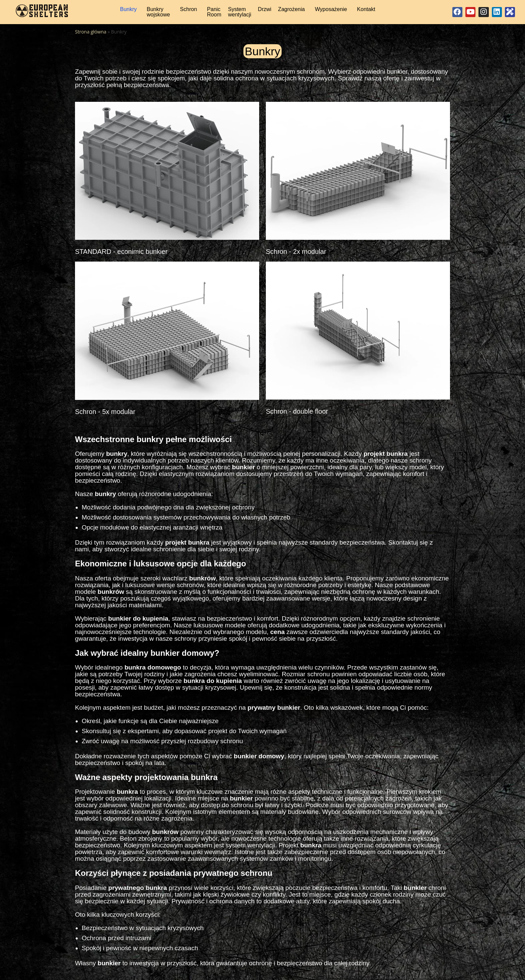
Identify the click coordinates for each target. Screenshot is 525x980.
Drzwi (265, 11)
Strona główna (91, 35)
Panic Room (214, 14)
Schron (189, 11)
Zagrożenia (291, 11)
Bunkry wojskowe (158, 14)
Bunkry (128, 11)
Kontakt (366, 11)
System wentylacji (240, 14)
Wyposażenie (331, 11)
